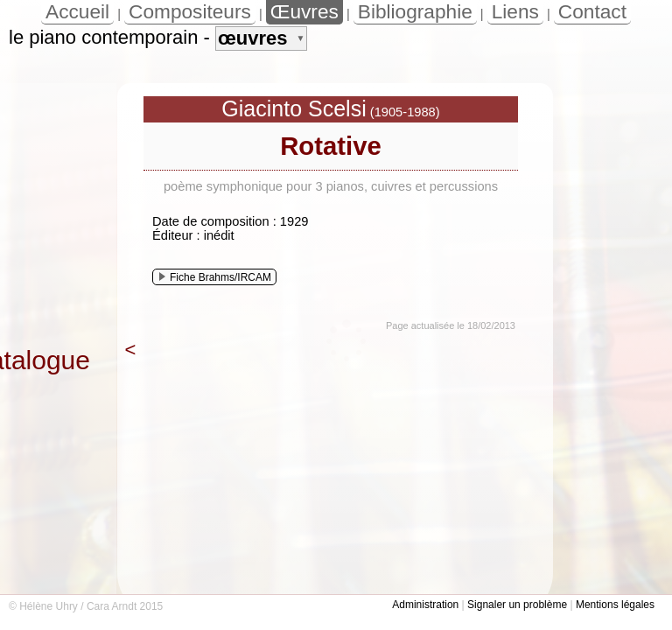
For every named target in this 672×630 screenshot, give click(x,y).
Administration (425, 605)
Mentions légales (615, 605)
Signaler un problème (517, 605)
